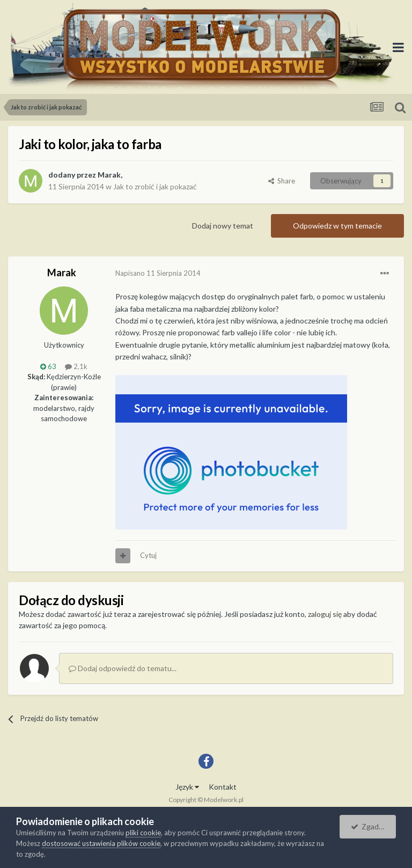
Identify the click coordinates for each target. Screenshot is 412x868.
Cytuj (148, 555)
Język (187, 787)
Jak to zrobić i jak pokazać (155, 186)
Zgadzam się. (373, 826)
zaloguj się (325, 614)
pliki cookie (143, 833)
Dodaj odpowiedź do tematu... (123, 668)
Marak (109, 175)
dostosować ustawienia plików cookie (101, 843)
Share (282, 181)
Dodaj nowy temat (223, 226)
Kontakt (223, 787)
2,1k (76, 366)
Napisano (158, 273)
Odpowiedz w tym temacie (337, 226)
